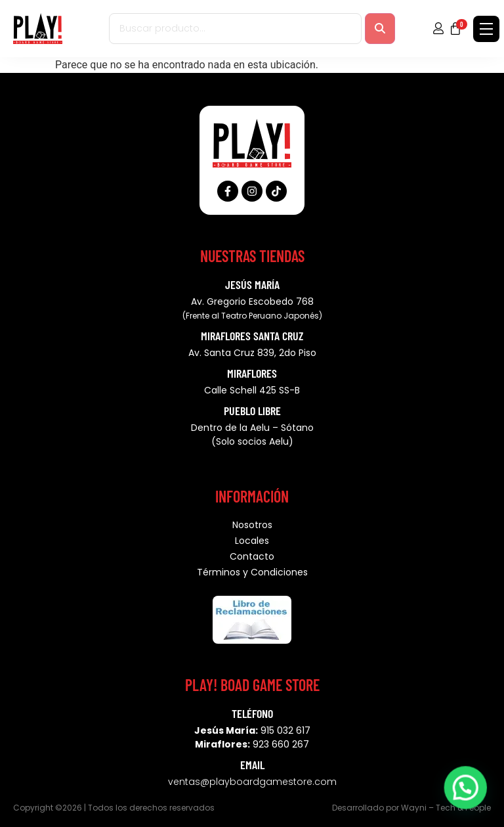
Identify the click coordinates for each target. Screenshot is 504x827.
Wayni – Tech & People (446, 808)
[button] (469, 797)
